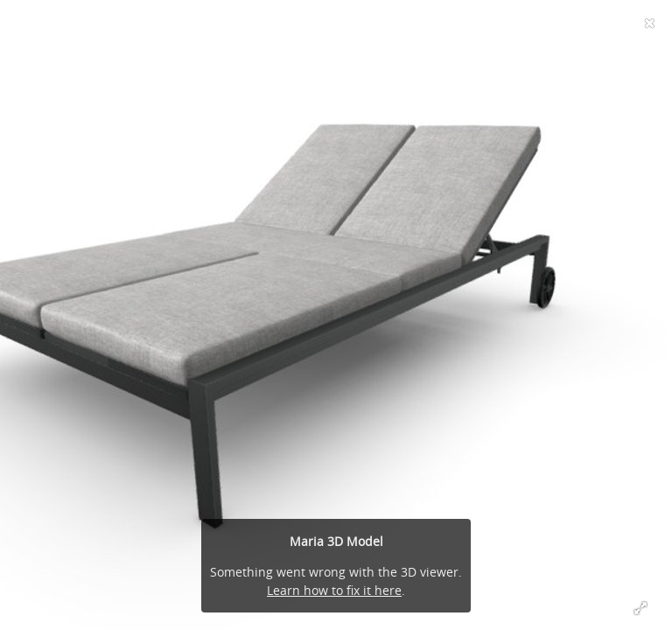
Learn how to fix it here (334, 590)
